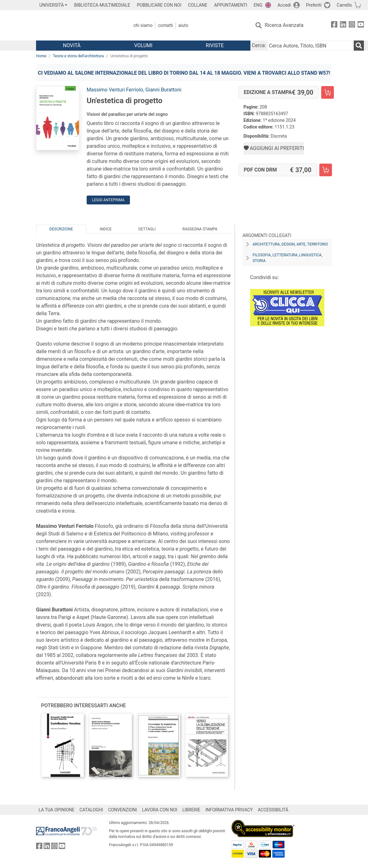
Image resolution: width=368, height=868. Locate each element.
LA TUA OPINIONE (57, 810)
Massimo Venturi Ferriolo (115, 90)
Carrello (344, 5)
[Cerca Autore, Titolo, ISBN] (310, 46)
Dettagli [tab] (147, 229)
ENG (258, 5)
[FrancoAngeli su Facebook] (334, 25)
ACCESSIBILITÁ (273, 810)
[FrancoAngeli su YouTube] (361, 25)
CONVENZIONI (123, 810)
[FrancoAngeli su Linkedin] (343, 25)
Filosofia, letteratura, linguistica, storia (287, 258)
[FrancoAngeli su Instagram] (352, 25)
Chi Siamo (143, 25)
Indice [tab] (106, 229)
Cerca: (259, 45)
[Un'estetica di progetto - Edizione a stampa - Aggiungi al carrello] (328, 92)
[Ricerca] (359, 46)
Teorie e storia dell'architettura (78, 56)
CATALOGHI (91, 810)
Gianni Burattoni (163, 90)
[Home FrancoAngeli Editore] (78, 25)
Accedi (284, 5)
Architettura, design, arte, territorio (290, 244)
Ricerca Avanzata (284, 25)
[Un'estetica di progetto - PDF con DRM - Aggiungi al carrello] (326, 170)
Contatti (165, 25)
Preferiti (314, 5)
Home (41, 56)
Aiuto (183, 25)
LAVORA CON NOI (160, 810)
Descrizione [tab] (61, 229)
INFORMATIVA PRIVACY (229, 810)
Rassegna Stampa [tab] (200, 229)
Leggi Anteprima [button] (108, 200)
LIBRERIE (191, 810)
